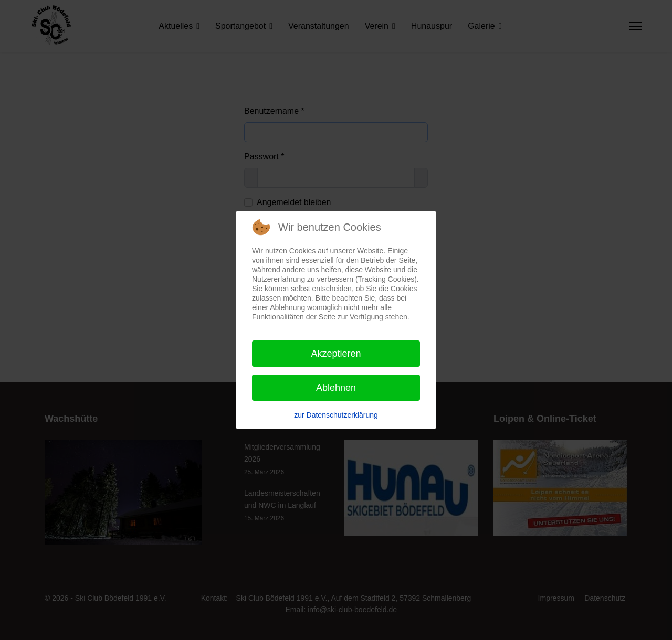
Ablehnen (336, 388)
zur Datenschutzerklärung (336, 415)
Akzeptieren (336, 354)
